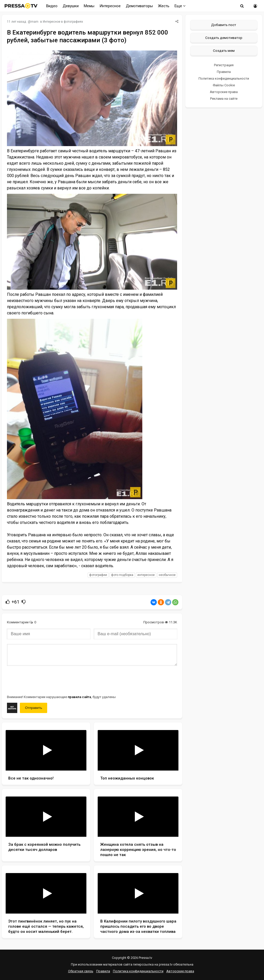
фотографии (98, 575)
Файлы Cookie (224, 85)
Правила (224, 72)
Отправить (34, 708)
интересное (146, 575)
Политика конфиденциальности (224, 78)
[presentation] (46, 680)
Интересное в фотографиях (63, 22)
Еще (180, 6)
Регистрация (224, 65)
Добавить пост (224, 25)
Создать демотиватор (224, 38)
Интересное (110, 6)
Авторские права (224, 92)
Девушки (71, 6)
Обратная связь (81, 971)
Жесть (164, 6)
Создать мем (224, 51)
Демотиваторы (139, 6)
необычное (167, 575)
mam (35, 22)
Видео (52, 6)
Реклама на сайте (224, 99)
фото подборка (122, 575)
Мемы (89, 6)
